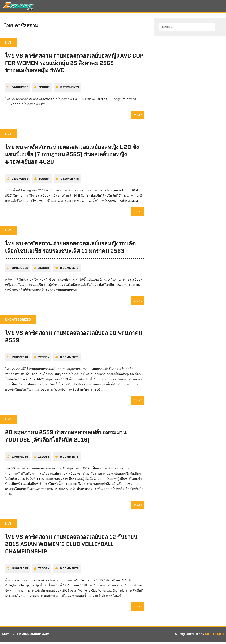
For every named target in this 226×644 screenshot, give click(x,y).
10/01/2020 (20, 270)
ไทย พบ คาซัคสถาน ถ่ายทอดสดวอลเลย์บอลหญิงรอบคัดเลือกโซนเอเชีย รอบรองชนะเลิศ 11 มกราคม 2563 (70, 249)
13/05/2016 (20, 459)
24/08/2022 (20, 90)
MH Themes (215, 636)
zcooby (44, 90)
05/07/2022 (20, 181)
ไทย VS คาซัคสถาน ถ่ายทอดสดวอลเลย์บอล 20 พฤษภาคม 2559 (73, 339)
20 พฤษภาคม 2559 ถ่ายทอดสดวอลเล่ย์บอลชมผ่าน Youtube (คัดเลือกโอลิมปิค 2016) (66, 438)
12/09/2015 (20, 571)
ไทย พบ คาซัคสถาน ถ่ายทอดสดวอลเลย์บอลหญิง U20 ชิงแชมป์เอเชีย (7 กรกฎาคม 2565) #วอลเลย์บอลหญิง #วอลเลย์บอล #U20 (72, 157)
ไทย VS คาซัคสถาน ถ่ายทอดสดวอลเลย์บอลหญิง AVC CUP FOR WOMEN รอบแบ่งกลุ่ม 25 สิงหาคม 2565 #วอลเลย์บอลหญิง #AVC (74, 65)
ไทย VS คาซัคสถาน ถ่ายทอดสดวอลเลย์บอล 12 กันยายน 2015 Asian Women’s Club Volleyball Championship (71, 546)
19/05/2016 (20, 359)
